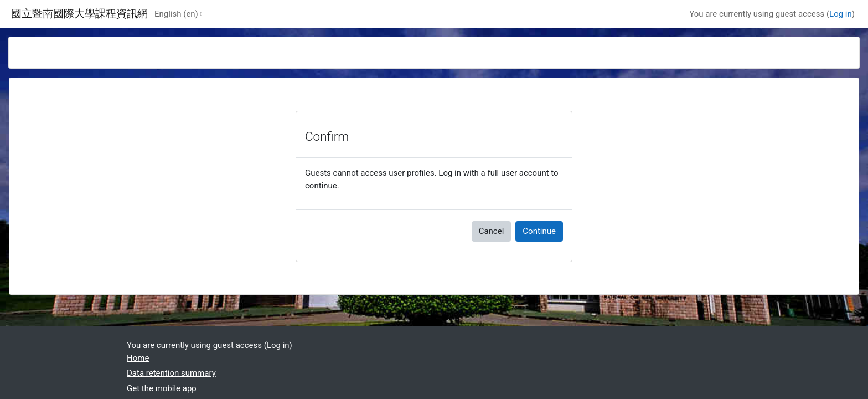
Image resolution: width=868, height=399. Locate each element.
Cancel (492, 231)
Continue (539, 231)
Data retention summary (171, 373)
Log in (841, 14)
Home (138, 358)
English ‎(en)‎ (176, 14)
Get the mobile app (162, 388)
